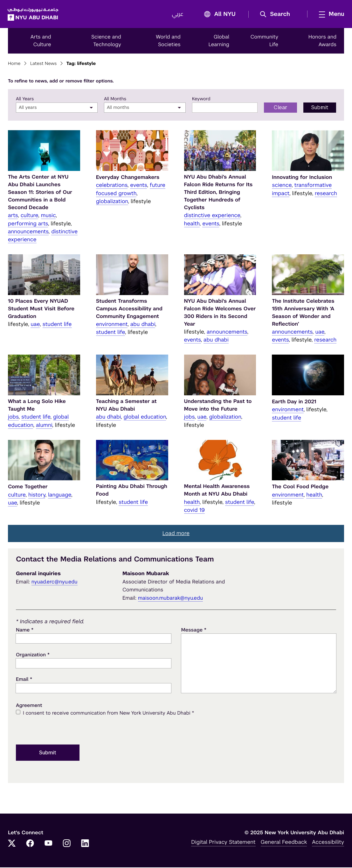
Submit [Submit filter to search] (320, 108)
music (48, 216)
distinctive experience (212, 216)
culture (29, 216)
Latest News (44, 65)
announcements (28, 232)
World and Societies (168, 41)
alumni (44, 426)
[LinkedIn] (85, 844)
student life (57, 325)
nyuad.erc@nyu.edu (55, 582)
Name (25, 631)
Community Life (265, 41)
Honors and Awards (322, 41)
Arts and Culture (41, 41)
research (326, 194)
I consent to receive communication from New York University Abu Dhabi (108, 714)
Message (194, 631)
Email (24, 680)
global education (145, 418)
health (192, 224)
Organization (33, 655)
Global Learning (219, 41)
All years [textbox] (28, 109)
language (60, 495)
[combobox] (57, 109)
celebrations (112, 186)
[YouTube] (48, 844)
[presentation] (64, 730)
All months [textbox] (118, 109)
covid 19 (195, 511)
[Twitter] (12, 844)
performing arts (28, 224)
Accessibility (328, 843)
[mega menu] (329, 14)
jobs (13, 418)
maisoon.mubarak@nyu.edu (171, 599)
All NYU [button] (218, 15)
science (282, 186)
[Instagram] (67, 844)
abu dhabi (143, 325)
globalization (112, 202)
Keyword (201, 100)
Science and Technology (106, 41)
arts (13, 216)
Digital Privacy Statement (223, 843)
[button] (277, 15)
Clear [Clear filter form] (281, 108)
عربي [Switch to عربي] (177, 15)
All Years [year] (25, 100)
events (138, 186)
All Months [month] (115, 100)
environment (112, 325)
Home (14, 65)
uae (35, 325)
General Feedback (284, 843)
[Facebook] (30, 844)
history (37, 495)
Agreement (29, 706)
